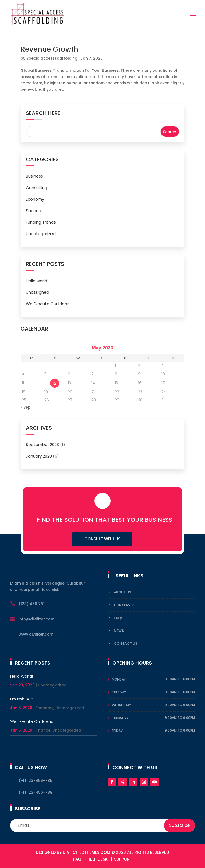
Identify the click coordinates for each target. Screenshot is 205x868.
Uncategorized (41, 234)
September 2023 (42, 445)
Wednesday (121, 705)
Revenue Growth (49, 49)
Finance (33, 211)
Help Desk (98, 859)
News (119, 631)
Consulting (37, 188)
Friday (117, 731)
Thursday (120, 718)
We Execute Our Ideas (48, 304)
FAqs (118, 618)
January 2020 (39, 456)
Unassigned (38, 292)
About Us (122, 592)
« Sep (26, 407)
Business (34, 176)
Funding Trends (41, 222)
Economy (35, 199)
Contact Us (125, 644)
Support (123, 859)
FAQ (77, 859)
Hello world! (37, 281)
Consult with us (102, 539)
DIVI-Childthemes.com (86, 852)
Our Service (125, 605)
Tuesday (119, 692)
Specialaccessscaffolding (52, 58)
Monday (119, 679)
